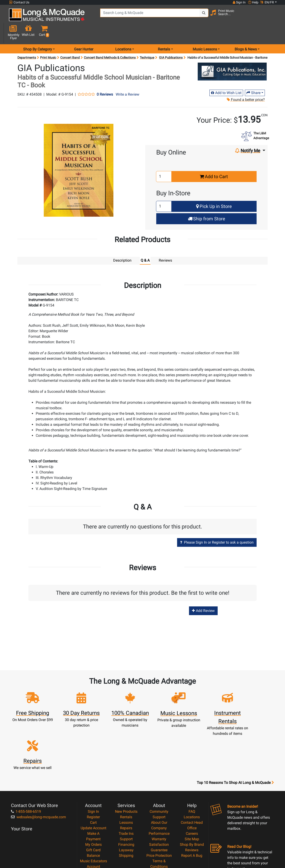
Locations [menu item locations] (123, 33)
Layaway (126, 799)
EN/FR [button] (267, 2)
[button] (274, 17)
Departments (27, 41)
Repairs (126, 777)
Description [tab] (122, 244)
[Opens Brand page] (232, 55)
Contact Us (19, 2)
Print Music (48, 41)
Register (93, 766)
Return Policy (159, 826)
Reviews (192, 799)
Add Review (203, 594)
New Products (126, 760)
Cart (93, 771)
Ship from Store (207, 202)
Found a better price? (246, 83)
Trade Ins (126, 782)
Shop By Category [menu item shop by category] (38, 33)
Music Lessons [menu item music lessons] (205, 33)
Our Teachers (159, 832)
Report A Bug (192, 804)
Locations (192, 766)
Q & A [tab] (145, 244)
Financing (126, 793)
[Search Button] (200, 16)
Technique (147, 41)
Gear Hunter (84, 33)
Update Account (93, 777)
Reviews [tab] (165, 244)
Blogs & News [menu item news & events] (246, 33)
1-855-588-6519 (26, 760)
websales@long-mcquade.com (38, 766)
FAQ (192, 760)
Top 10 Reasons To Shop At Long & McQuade (235, 732)
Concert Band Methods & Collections (110, 41)
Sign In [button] (239, 2)
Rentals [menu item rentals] (164, 33)
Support (126, 788)
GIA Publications (171, 41)
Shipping (126, 804)
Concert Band (70, 41)
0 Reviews (105, 78)
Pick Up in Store (214, 190)
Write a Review (127, 78)
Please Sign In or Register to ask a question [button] (217, 526)
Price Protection (159, 804)
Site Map (192, 788)
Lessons (126, 771)
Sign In (93, 760)
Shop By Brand (192, 793)
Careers (192, 782)
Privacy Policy (159, 821)
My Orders (93, 793)
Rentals (126, 766)
